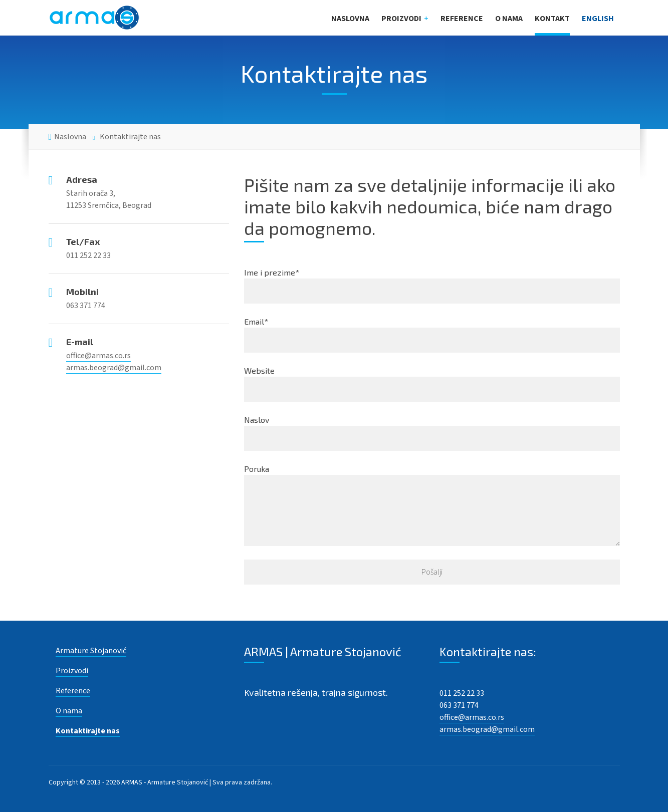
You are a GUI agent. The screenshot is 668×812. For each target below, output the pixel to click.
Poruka (432, 505)
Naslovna (350, 19)
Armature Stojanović (91, 651)
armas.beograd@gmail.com (114, 368)
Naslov (432, 433)
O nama (509, 19)
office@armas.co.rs (98, 356)
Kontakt (552, 19)
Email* (432, 335)
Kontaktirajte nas (88, 731)
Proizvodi (401, 19)
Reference (462, 19)
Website (432, 384)
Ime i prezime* (432, 286)
